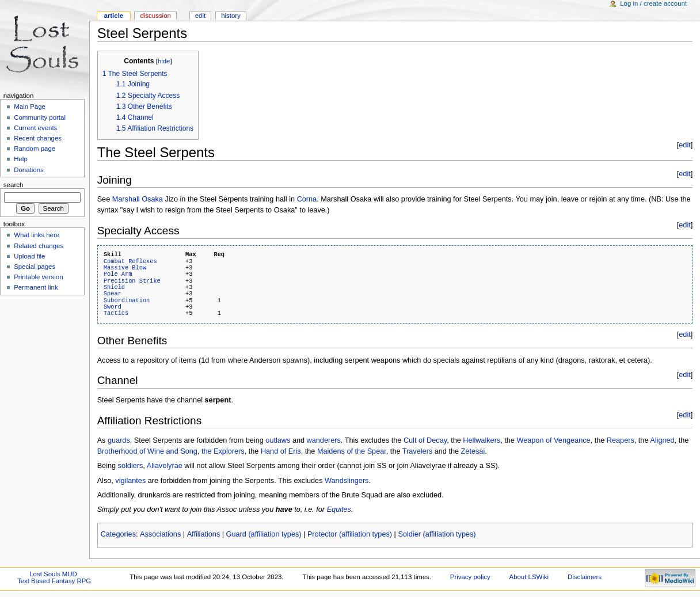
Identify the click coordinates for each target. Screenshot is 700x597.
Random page (35, 149)
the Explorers (223, 451)
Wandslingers (347, 481)
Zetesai (473, 451)
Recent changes (38, 138)
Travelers (417, 451)
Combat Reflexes (130, 261)
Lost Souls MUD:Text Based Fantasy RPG (54, 577)
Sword (113, 307)
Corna (307, 199)
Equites (339, 509)
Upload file (29, 256)
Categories (118, 534)
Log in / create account (653, 3)
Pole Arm (118, 274)
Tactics (116, 313)
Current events (35, 128)
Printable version (38, 277)
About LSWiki (529, 577)
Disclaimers (585, 577)
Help (21, 159)
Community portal (40, 117)
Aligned (662, 440)
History (231, 16)
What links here (37, 235)
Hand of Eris (281, 451)
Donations (29, 170)
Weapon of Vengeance (553, 440)
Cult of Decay (425, 440)
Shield (114, 287)
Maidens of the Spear (352, 451)
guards (119, 440)
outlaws (278, 440)
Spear (113, 294)
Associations (160, 534)
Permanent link (36, 287)
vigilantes (130, 481)
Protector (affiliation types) (350, 534)
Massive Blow (125, 268)
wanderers (324, 440)
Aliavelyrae (165, 466)
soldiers (131, 466)
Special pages (35, 267)
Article (113, 16)
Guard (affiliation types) (264, 534)
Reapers (621, 440)
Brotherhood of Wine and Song (147, 451)
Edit (200, 16)
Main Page (30, 107)
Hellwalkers (482, 440)
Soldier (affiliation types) (437, 534)
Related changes (39, 246)
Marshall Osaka (138, 199)
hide (164, 61)
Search (14, 185)
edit (684, 145)
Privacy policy (470, 577)
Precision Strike (132, 281)
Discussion (155, 16)
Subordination (127, 301)
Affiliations (204, 534)
